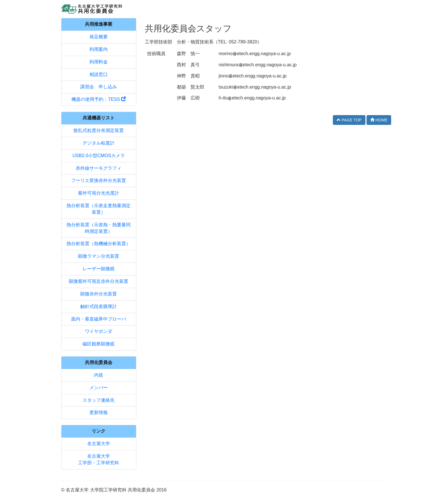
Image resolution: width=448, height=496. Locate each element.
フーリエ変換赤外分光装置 (99, 180)
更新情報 (99, 412)
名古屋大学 (99, 444)
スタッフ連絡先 (99, 400)
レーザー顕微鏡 (99, 269)
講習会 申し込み (99, 87)
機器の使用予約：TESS (99, 99)
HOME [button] (379, 120)
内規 (99, 375)
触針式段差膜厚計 (99, 306)
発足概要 (99, 37)
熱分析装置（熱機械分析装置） (99, 244)
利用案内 (99, 49)
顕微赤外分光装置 (99, 294)
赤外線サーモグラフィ (99, 168)
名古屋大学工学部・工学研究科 (99, 459)
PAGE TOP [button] (349, 120)
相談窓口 (99, 74)
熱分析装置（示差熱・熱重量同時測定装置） (99, 228)
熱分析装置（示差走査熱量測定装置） (99, 209)
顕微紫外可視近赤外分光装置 (99, 281)
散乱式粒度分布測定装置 (99, 130)
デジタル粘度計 (99, 143)
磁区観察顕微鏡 (99, 344)
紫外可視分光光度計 (99, 193)
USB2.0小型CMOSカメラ (99, 156)
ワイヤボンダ (99, 331)
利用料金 (99, 62)
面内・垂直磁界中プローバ (99, 319)
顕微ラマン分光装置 (99, 256)
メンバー (99, 388)
